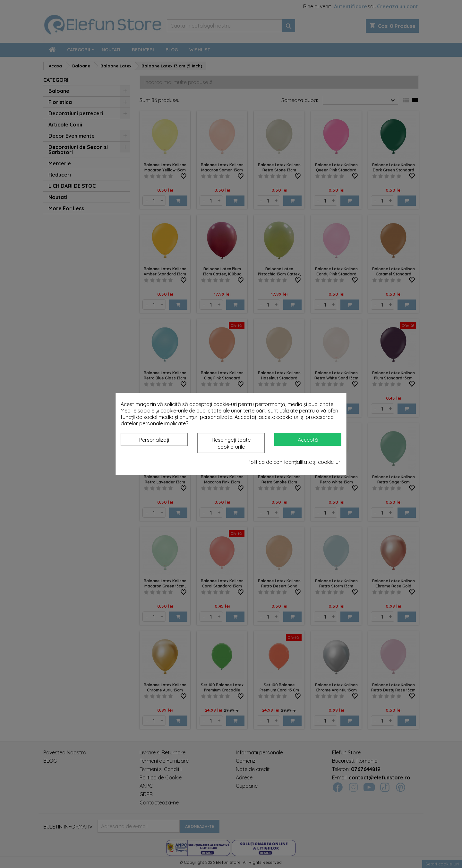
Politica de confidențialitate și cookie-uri (295, 462)
